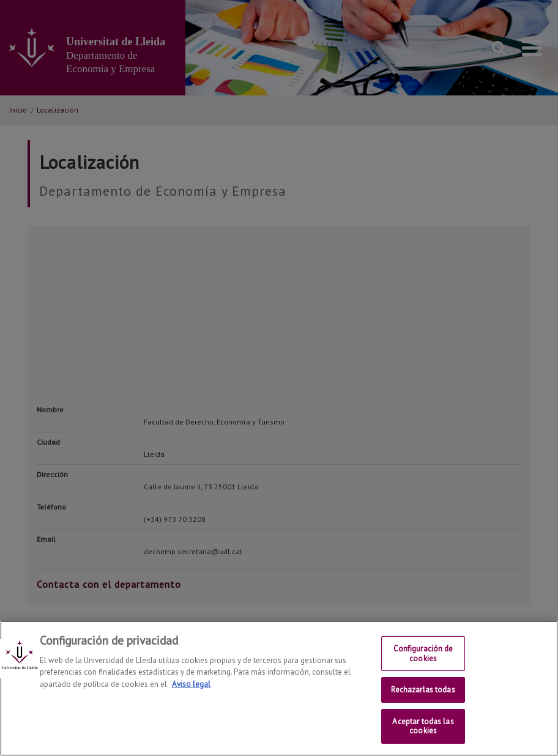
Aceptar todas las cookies (423, 726)
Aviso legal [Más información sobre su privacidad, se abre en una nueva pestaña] (191, 684)
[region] (279, 688)
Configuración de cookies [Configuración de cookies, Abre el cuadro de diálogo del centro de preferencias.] (423, 654)
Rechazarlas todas (423, 690)
